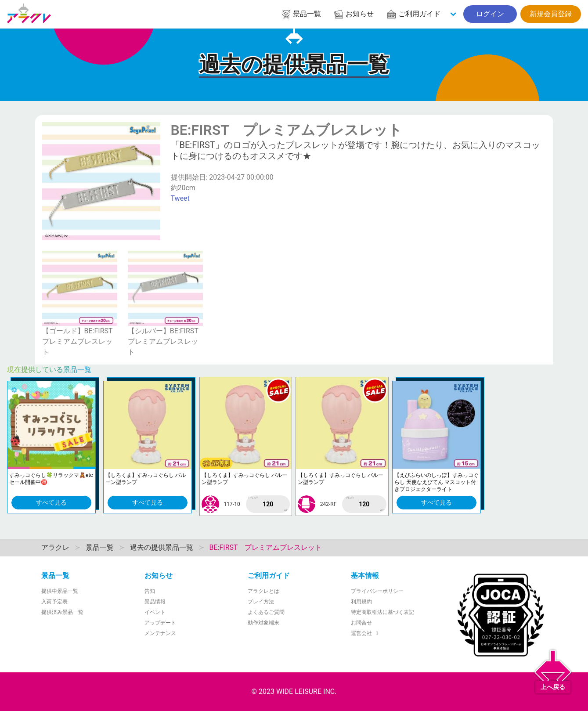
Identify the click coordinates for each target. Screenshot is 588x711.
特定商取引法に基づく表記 (382, 612)
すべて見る (51, 502)
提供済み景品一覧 (62, 612)
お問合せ (361, 623)
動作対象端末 (263, 623)
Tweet (180, 198)
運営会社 (366, 633)
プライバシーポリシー (377, 591)
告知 (150, 591)
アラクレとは (263, 591)
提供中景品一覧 (60, 591)
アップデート (160, 623)
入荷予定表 (54, 602)
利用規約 (361, 602)
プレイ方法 (261, 602)
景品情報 (155, 602)
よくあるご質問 (266, 612)
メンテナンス (160, 633)
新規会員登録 (551, 14)
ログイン (490, 14)
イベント (155, 612)
